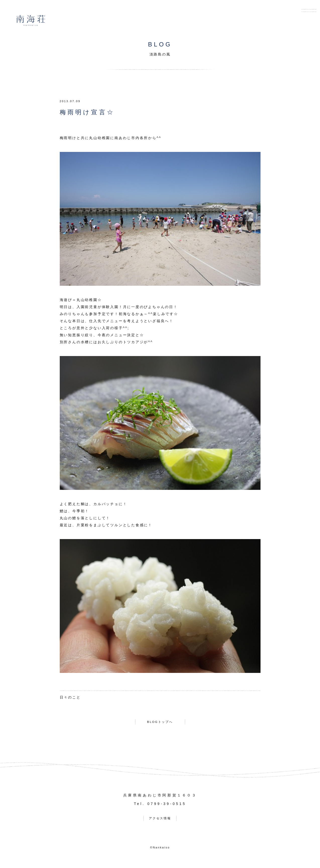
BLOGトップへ (160, 723)
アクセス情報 (160, 821)
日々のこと (70, 697)
